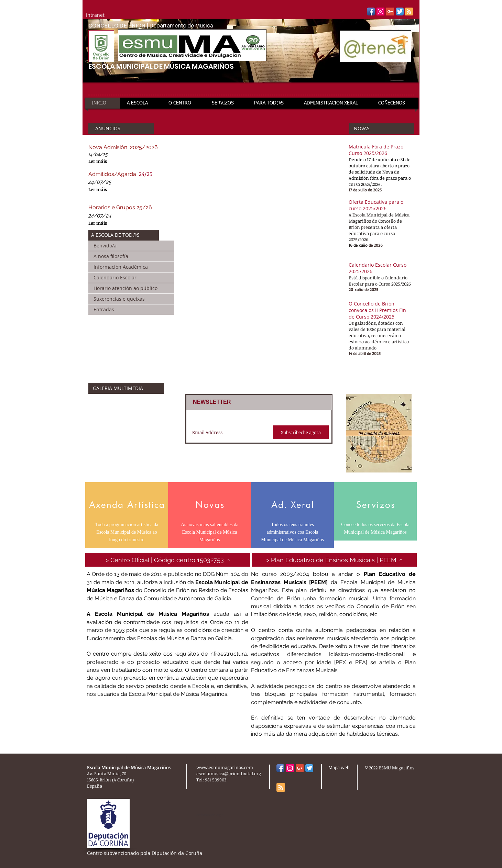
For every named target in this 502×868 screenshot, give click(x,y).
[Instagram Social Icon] (380, 12)
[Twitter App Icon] (400, 12)
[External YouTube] (131, 433)
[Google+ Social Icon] (390, 12)
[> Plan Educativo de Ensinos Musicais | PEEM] (334, 560)
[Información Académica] (131, 267)
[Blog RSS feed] (409, 12)
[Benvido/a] (131, 246)
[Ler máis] (106, 162)
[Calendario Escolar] (131, 278)
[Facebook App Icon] (371, 12)
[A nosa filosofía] (131, 256)
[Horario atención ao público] (131, 288)
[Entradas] (131, 310)
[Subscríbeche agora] (301, 432)
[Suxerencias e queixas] (131, 299)
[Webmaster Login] (210, 815)
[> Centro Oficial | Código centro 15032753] (168, 560)
